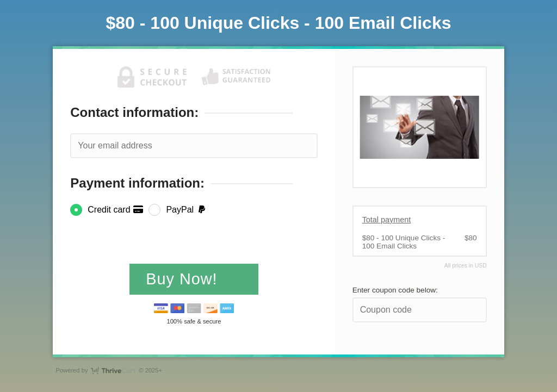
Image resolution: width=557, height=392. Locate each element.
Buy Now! (184, 279)
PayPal (186, 210)
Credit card (116, 210)
